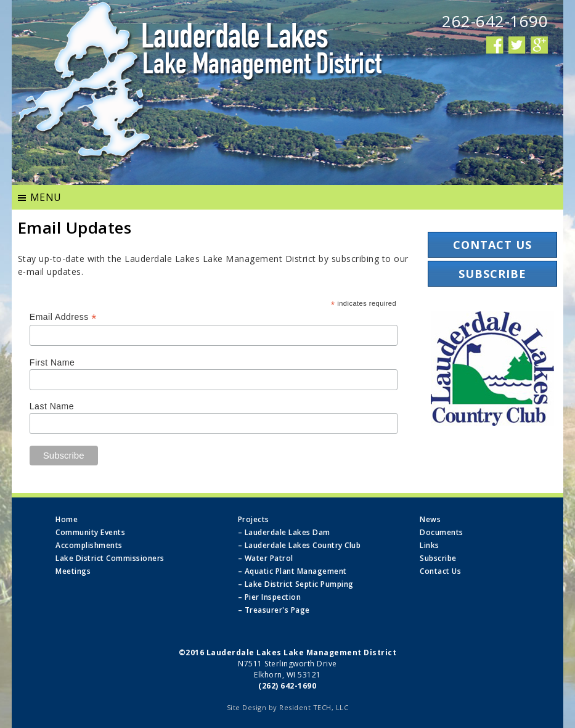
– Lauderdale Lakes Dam (284, 532)
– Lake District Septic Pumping (296, 584)
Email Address (63, 317)
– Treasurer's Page (274, 610)
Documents (442, 532)
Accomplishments (89, 545)
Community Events (90, 532)
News (430, 519)
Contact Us (492, 245)
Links (430, 545)
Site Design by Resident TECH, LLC (288, 707)
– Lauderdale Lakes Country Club (300, 545)
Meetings (73, 571)
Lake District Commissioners (110, 558)
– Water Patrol (266, 558)
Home (67, 519)
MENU (46, 197)
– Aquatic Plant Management (292, 571)
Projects (254, 519)
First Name (52, 362)
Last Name (52, 406)
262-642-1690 (495, 21)
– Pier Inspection (270, 597)
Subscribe (492, 274)
